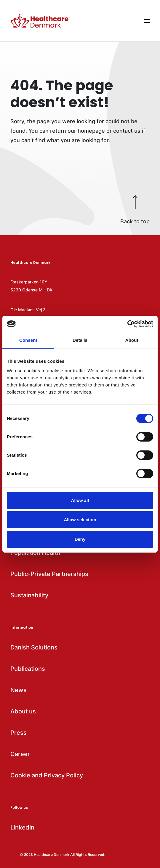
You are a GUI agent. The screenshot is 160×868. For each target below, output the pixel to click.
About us (23, 711)
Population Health (35, 553)
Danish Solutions (34, 647)
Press (19, 733)
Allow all (80, 500)
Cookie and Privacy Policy (47, 775)
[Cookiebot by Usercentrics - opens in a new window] (127, 324)
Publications (28, 669)
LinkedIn (22, 827)
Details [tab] (80, 340)
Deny (80, 539)
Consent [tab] (28, 340)
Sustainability (29, 595)
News (19, 690)
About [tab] (132, 340)
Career (20, 754)
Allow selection (80, 520)
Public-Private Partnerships (49, 574)
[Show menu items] (147, 21)
